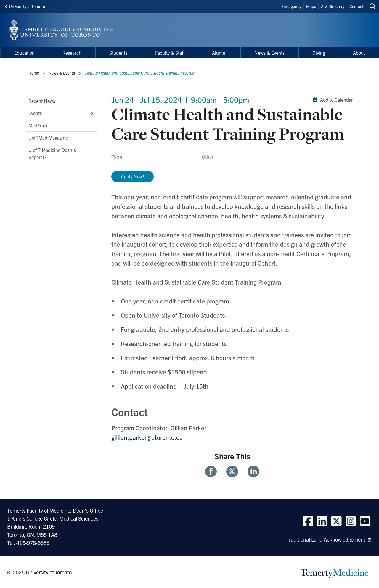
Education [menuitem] (24, 53)
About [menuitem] (359, 53)
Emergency (291, 6)
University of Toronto (25, 6)
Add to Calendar (332, 100)
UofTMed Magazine (48, 138)
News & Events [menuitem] (269, 53)
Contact (356, 6)
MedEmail (38, 125)
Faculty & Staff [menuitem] (170, 53)
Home (34, 73)
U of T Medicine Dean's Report (52, 154)
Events (62, 113)
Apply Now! (133, 176)
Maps (311, 6)
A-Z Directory (333, 6)
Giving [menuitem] (319, 53)
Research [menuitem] (72, 53)
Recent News (42, 101)
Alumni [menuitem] (219, 53)
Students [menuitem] (118, 53)
